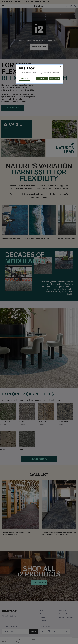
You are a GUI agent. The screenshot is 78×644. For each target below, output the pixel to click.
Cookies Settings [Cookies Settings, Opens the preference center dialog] (24, 79)
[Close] (61, 66)
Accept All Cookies (55, 79)
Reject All (42, 79)
